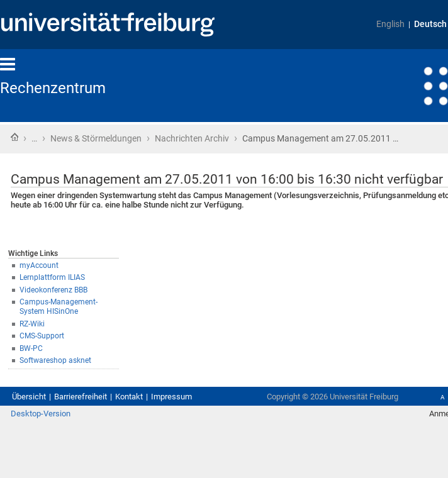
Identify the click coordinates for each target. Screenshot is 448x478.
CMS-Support (42, 336)
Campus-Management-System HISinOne (59, 307)
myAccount (39, 265)
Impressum (171, 397)
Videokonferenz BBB (53, 290)
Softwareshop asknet (55, 360)
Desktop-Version (41, 414)
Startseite (14, 137)
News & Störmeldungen (96, 138)
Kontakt (129, 397)
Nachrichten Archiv (192, 138)
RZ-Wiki (32, 324)
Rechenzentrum (53, 88)
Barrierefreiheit (81, 397)
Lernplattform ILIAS (52, 277)
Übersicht (29, 397)
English (390, 24)
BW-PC (31, 348)
